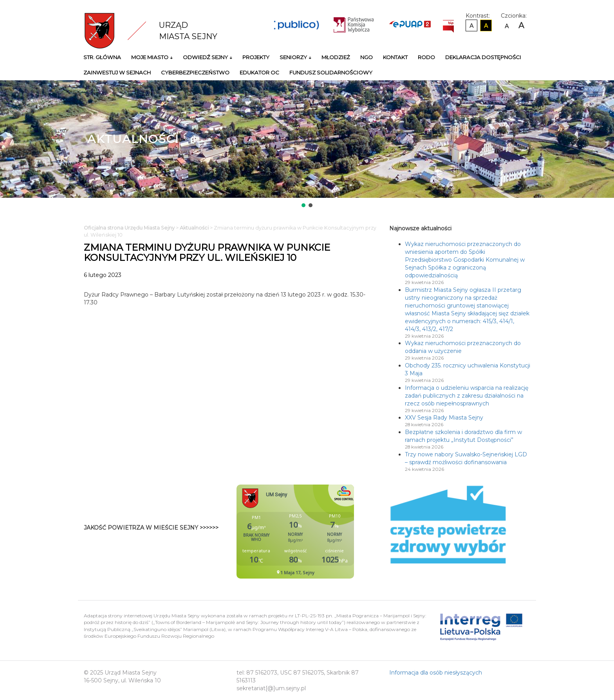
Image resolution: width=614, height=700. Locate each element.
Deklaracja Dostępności (483, 57)
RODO (426, 57)
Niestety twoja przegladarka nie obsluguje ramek (315, 532)
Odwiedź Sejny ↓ (208, 57)
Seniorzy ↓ (295, 57)
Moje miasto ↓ (152, 57)
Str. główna (102, 57)
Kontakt (395, 57)
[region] (307, 145)
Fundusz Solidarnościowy (331, 72)
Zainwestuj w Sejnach (117, 72)
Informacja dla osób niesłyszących (436, 673)
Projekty (256, 57)
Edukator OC (259, 72)
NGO (367, 57)
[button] (303, 205)
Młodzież (336, 57)
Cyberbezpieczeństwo (195, 72)
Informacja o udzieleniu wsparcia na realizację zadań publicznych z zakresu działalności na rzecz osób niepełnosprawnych (467, 396)
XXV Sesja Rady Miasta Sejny (444, 418)
